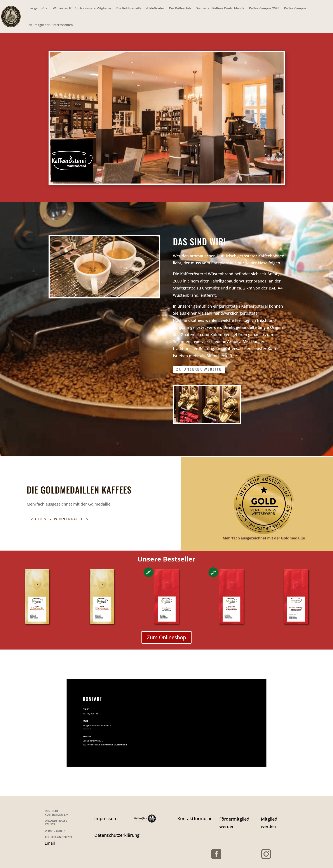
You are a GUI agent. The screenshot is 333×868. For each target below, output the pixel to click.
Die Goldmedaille (129, 8)
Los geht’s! (36, 8)
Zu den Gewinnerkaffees (60, 519)
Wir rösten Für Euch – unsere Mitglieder (82, 8)
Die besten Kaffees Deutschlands (220, 8)
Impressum (106, 819)
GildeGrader (155, 8)
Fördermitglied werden (234, 823)
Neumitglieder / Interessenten (51, 25)
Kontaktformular (194, 819)
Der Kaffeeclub (180, 8)
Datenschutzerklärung (117, 835)
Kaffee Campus (295, 8)
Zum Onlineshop (166, 637)
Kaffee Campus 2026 (264, 8)
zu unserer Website (199, 369)
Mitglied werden (269, 823)
